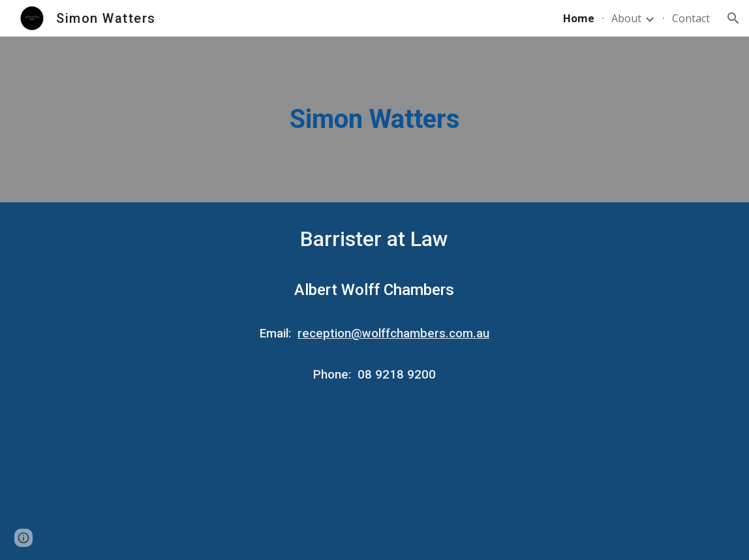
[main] (374, 119)
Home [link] (579, 18)
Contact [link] (691, 18)
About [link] (626, 18)
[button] (733, 18)
